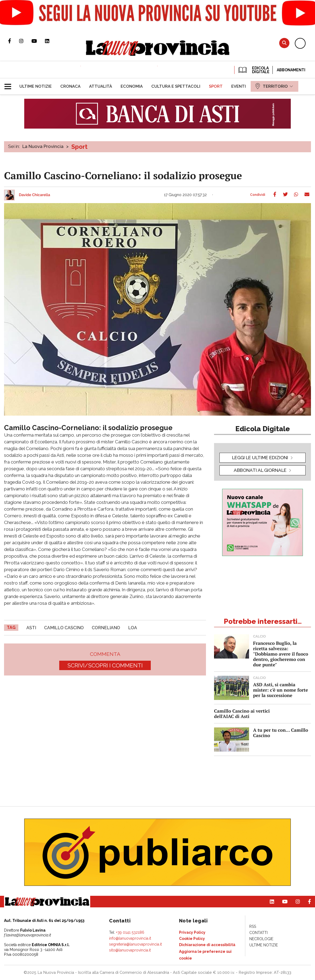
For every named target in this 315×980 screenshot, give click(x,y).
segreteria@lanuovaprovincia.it (135, 944)
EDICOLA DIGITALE (253, 70)
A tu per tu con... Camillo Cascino (281, 733)
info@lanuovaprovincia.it (130, 938)
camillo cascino (64, 628)
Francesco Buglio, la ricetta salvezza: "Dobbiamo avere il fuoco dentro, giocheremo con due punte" (281, 654)
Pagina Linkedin (51, 41)
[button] (10, 84)
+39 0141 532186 (130, 932)
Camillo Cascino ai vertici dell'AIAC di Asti (242, 714)
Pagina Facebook (14, 41)
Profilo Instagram (25, 41)
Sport (79, 147)
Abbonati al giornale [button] (260, 470)
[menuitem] (36, 86)
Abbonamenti (291, 70)
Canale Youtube (38, 41)
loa (133, 628)
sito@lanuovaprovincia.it (130, 950)
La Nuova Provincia (43, 146)
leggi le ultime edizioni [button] (260, 458)
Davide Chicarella (34, 195)
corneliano (106, 628)
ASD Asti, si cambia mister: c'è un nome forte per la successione (281, 690)
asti (31, 628)
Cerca (284, 43)
